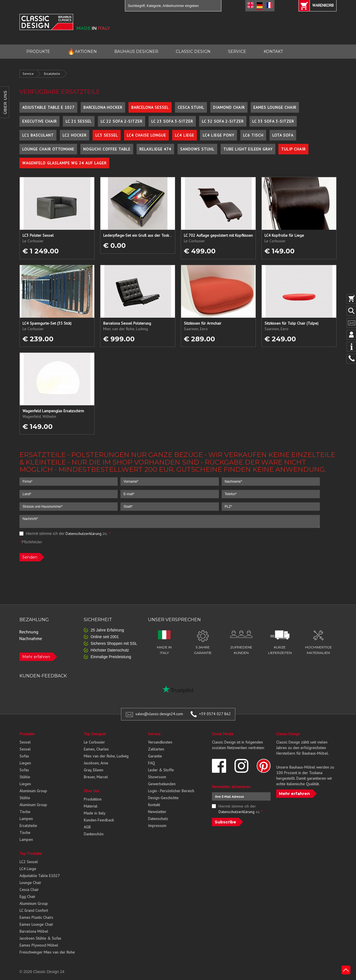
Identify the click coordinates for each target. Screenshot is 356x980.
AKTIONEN (82, 52)
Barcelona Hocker (103, 107)
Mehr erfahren (36, 657)
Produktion (93, 799)
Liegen (25, 763)
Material (91, 806)
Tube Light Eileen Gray (248, 149)
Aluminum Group (33, 791)
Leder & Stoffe (161, 770)
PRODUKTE (38, 51)
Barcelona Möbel (34, 931)
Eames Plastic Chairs (36, 917)
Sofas (24, 756)
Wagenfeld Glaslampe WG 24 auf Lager (64, 163)
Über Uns (92, 791)
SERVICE (237, 51)
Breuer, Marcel (96, 777)
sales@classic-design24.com (159, 714)
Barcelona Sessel (150, 107)
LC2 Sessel (29, 862)
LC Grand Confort (34, 910)
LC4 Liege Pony (218, 135)
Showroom (157, 777)
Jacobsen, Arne (96, 763)
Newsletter (157, 812)
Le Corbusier (94, 742)
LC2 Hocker (75, 135)
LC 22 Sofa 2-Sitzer (122, 121)
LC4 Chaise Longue (146, 135)
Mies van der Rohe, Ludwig (106, 756)
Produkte (27, 734)
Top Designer (95, 734)
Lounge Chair (30, 883)
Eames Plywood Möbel (39, 945)
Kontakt (154, 805)
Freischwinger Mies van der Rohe (47, 952)
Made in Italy (95, 813)
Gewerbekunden (162, 784)
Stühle (25, 777)
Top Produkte (31, 853)
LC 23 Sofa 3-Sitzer (172, 121)
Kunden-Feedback (99, 820)
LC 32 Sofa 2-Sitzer (223, 121)
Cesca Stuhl (191, 107)
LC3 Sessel (107, 135)
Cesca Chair (29, 890)
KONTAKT (273, 51)
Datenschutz (158, 819)
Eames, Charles (96, 749)
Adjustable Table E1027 (40, 876)
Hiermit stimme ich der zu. (65, 534)
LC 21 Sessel (79, 121)
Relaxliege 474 (155, 149)
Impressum (157, 826)
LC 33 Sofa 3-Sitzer (273, 121)
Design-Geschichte (163, 798)
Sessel (25, 742)
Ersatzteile (52, 74)
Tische (25, 812)
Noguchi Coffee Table (107, 149)
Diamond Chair (229, 107)
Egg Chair (27, 897)
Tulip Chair (293, 149)
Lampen (26, 819)
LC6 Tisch (253, 135)
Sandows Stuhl (197, 149)
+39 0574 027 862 (215, 714)
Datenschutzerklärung (84, 534)
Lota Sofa (283, 135)
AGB (87, 827)
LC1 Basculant (38, 135)
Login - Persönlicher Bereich (171, 791)
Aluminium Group (34, 904)
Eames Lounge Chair (275, 107)
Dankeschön (94, 834)
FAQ (151, 763)
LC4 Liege (185, 135)
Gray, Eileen (93, 770)
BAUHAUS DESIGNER (136, 51)
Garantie (155, 756)
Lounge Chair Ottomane (48, 149)
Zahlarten (156, 749)
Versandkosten (160, 742)
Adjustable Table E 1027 (48, 107)
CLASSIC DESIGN (193, 51)
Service (28, 74)
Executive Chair (39, 121)
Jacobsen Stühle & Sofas (40, 938)
